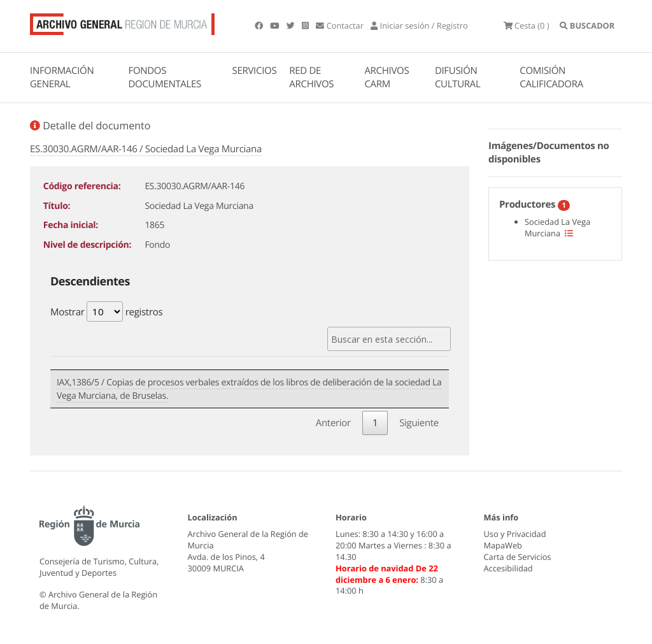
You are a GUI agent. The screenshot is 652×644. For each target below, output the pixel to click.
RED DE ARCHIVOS (311, 77)
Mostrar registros (106, 311)
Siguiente (419, 423)
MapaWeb (503, 545)
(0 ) (527, 25)
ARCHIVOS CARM (386, 77)
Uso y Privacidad (515, 534)
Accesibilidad (508, 568)
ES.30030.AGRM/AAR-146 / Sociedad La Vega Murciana (146, 149)
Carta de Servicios (518, 557)
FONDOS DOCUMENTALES (165, 77)
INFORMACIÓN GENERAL (62, 77)
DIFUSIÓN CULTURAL (458, 77)
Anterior (333, 423)
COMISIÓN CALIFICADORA (551, 77)
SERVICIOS (255, 71)
